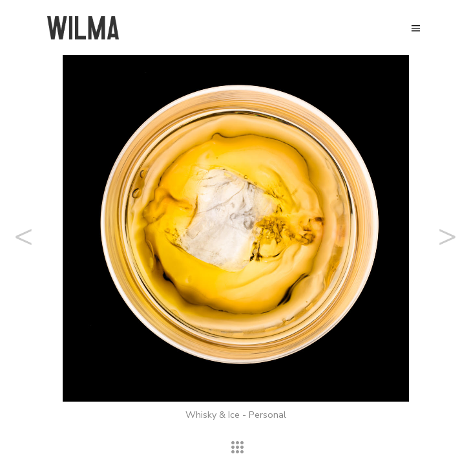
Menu (416, 28)
